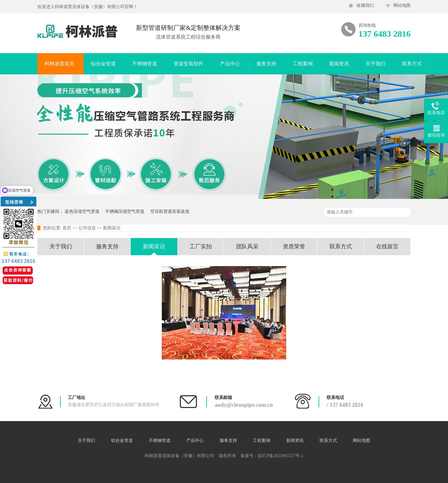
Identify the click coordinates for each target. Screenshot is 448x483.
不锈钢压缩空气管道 (125, 211)
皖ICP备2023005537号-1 (280, 456)
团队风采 (247, 246)
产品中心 (230, 64)
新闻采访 (112, 228)
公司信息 (87, 228)
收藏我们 (365, 5)
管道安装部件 (189, 64)
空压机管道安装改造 (170, 211)
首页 (67, 228)
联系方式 (412, 64)
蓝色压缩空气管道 (82, 211)
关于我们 (376, 64)
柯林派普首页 (59, 64)
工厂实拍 (201, 246)
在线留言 (387, 246)
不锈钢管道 (145, 64)
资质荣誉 (294, 246)
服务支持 (266, 64)
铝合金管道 (103, 64)
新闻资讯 (339, 64)
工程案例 (303, 64)
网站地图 (402, 5)
